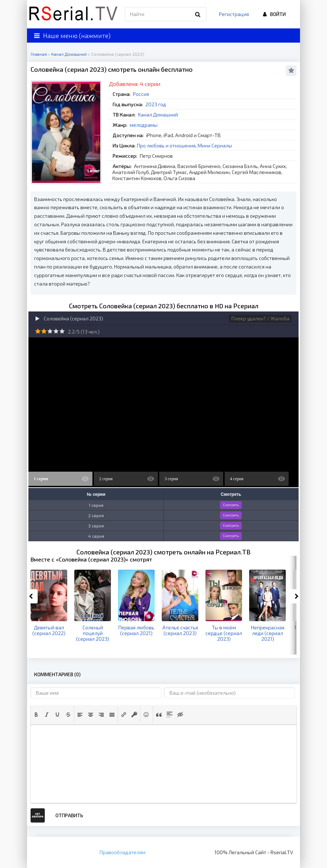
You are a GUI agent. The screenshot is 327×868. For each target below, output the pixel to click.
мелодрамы (144, 125)
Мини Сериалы (215, 145)
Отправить (69, 815)
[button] (36, 715)
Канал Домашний (158, 115)
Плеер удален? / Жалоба (260, 318)
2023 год (156, 104)
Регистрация (234, 14)
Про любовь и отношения (166, 145)
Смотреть (231, 505)
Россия (141, 94)
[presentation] (36, 715)
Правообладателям (122, 852)
